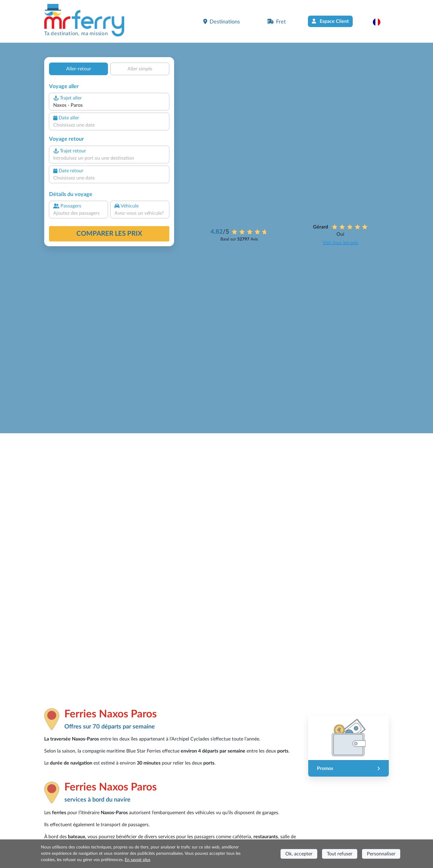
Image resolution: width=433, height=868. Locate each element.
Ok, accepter (299, 854)
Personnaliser (381, 854)
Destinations (222, 22)
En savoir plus (138, 860)
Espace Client (330, 21)
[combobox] (109, 105)
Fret (276, 22)
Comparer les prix (109, 234)
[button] (380, 22)
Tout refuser (340, 854)
